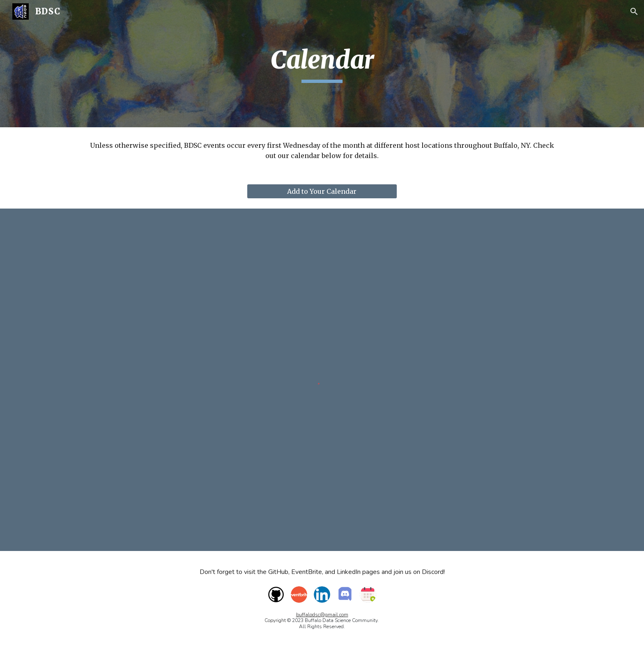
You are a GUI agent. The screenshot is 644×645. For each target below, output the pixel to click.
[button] (634, 11)
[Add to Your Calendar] (322, 191)
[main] (322, 64)
